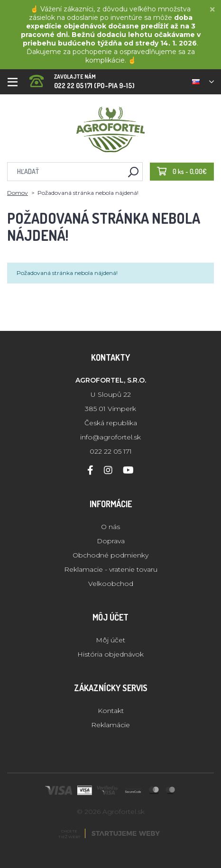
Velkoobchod (111, 584)
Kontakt (111, 711)
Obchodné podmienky (110, 555)
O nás (110, 527)
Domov (18, 193)
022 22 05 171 (111, 451)
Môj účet (110, 640)
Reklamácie (110, 725)
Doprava (111, 541)
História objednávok (110, 654)
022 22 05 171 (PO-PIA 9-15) (82, 78)
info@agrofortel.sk (110, 437)
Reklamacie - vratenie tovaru (111, 569)
